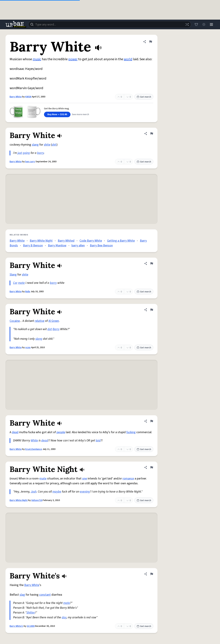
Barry (56, 329)
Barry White (16, 97)
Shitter (31, 613)
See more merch (80, 114)
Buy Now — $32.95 (57, 114)
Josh (34, 492)
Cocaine (15, 321)
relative (40, 321)
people (61, 432)
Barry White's (16, 626)
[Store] (196, 24)
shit (54, 145)
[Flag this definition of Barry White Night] (152, 467)
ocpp (28, 347)
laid (98, 440)
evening (85, 492)
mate (21, 283)
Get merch (144, 97)
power (73, 59)
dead (15, 432)
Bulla (28, 292)
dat (50, 329)
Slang (13, 275)
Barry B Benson (33, 246)
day (64, 617)
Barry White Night (41, 241)
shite (47, 145)
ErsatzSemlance (34, 449)
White (34, 440)
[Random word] (187, 24)
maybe (57, 492)
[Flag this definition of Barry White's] (152, 574)
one (85, 479)
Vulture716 (37, 500)
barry (40, 153)
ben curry (30, 162)
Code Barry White (91, 241)
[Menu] (211, 24)
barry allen (78, 246)
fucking (131, 432)
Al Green (54, 321)
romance (128, 479)
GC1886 (31, 626)
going (26, 153)
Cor (15, 283)
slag (22, 595)
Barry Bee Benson (101, 246)
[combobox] (110, 24)
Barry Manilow (57, 246)
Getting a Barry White (121, 241)
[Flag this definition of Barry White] (151, 42)
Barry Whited (66, 241)
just (20, 153)
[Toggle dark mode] (204, 24)
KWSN (28, 97)
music (37, 59)
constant (45, 595)
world (128, 59)
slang (35, 145)
